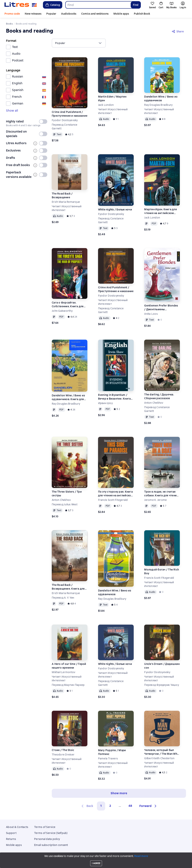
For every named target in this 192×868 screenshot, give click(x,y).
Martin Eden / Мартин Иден (112, 98)
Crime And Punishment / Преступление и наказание (70, 114)
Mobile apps (121, 14)
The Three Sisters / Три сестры (67, 494)
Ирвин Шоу (105, 403)
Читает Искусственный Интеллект (113, 111)
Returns (11, 839)
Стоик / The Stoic (63, 750)
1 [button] (101, 806)
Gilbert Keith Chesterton (159, 758)
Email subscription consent (51, 845)
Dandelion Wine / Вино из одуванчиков (161, 98)
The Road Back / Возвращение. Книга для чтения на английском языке (68, 587)
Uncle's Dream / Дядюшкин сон (162, 666)
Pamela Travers (108, 758)
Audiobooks (69, 14)
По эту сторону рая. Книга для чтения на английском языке (116, 494)
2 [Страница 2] (110, 806)
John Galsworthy (62, 311)
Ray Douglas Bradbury (158, 105)
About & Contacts (17, 827)
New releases (33, 14)
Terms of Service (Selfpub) (51, 833)
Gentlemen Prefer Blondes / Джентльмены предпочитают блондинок (162, 308)
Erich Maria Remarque (66, 202)
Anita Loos (151, 314)
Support (11, 833)
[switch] (43, 122)
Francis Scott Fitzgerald (113, 500)
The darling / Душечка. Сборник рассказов (159, 396)
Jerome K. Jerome (155, 500)
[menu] (79, 43)
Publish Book (142, 14)
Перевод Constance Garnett (64, 127)
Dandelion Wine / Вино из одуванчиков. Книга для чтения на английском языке (68, 397)
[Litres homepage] (21, 5)
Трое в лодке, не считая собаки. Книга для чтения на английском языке (161, 494)
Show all (12, 111)
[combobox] (98, 5)
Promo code (12, 14)
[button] (148, 806)
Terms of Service (45, 827)
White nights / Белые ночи (115, 210)
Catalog (52, 5)
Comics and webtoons (95, 14)
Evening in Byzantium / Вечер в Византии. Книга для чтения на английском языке (116, 397)
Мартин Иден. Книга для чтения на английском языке (160, 211)
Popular (51, 14)
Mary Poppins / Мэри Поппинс (112, 752)
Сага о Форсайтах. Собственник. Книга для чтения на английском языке (68, 305)
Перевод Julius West (65, 504)
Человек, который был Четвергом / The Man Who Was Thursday (162, 752)
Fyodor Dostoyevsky (65, 120)
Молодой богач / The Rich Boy (162, 571)
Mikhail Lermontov (63, 672)
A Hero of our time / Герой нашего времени (69, 666)
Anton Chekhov (154, 403)
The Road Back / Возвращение (62, 195)
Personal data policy (47, 839)
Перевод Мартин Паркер (68, 685)
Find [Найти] (136, 5)
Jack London (106, 105)
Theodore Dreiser (63, 755)
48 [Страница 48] (130, 806)
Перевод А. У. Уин (63, 598)
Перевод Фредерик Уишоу (162, 685)
